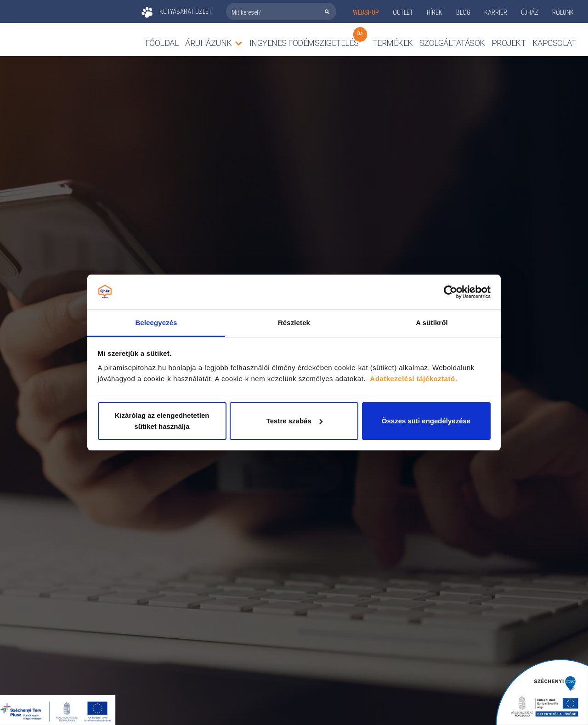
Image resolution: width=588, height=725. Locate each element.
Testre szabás (294, 421)
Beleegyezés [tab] (156, 323)
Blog (463, 12)
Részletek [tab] (294, 323)
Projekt (509, 43)
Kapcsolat (554, 43)
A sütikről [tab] (432, 323)
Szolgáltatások (452, 43)
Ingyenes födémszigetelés (304, 41)
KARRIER (496, 12)
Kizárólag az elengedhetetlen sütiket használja (162, 421)
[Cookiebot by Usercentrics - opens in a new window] (450, 292)
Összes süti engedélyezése (426, 421)
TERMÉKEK (393, 43)
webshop (366, 12)
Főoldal (162, 43)
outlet (403, 12)
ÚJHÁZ (530, 12)
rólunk (563, 12)
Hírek (435, 12)
